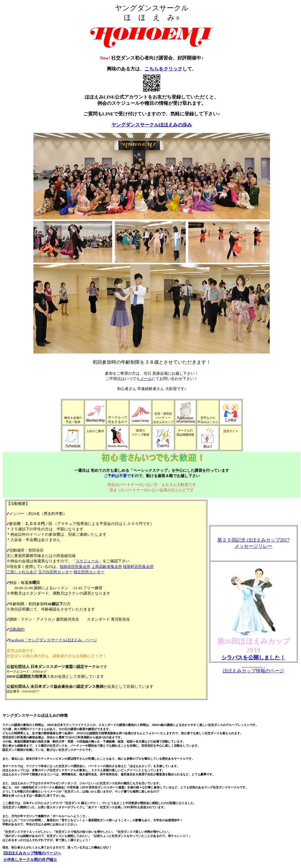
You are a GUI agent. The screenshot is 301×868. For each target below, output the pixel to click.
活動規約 (17, 629)
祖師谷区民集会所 (75, 567)
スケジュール (87, 561)
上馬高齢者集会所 (107, 567)
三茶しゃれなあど (22, 572)
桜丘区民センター (89, 572)
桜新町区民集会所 (138, 567)
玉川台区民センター (55, 572)
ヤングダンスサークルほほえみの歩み (152, 125)
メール (146, 379)
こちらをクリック (164, 69)
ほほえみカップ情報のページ (253, 671)
